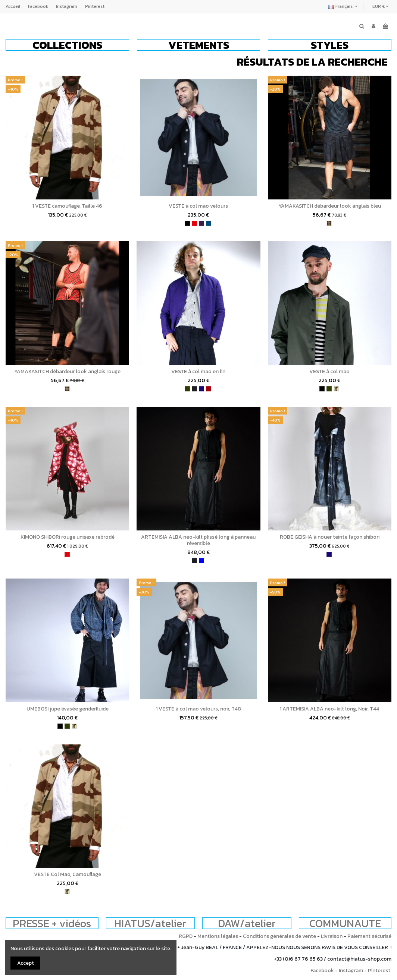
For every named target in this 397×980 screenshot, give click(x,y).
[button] (67, 45)
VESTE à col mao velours (198, 206)
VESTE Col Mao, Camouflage (68, 874)
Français (344, 6)
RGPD (186, 936)
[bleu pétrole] (209, 223)
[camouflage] (336, 389)
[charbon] (194, 389)
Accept (26, 963)
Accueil (13, 6)
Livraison (332, 936)
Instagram (67, 6)
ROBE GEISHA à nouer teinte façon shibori (330, 537)
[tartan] (329, 223)
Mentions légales (218, 936)
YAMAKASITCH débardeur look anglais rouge (67, 371)
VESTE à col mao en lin (198, 371)
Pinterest (95, 6)
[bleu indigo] (201, 389)
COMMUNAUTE (345, 923)
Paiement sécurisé (369, 936)
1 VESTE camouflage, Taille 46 (67, 206)
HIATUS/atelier (150, 923)
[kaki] (187, 389)
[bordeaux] (209, 389)
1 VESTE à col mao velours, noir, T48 (198, 709)
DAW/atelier (247, 923)
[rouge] (194, 223)
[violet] (201, 223)
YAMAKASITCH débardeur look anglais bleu (330, 206)
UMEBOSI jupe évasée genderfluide (68, 709)
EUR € (381, 6)
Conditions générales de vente (279, 936)
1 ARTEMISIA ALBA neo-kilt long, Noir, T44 (329, 709)
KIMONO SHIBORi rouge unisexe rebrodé (68, 537)
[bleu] (201, 561)
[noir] (187, 223)
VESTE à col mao (329, 371)
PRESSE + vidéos (52, 923)
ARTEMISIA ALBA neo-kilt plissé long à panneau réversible (198, 540)
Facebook (39, 6)
